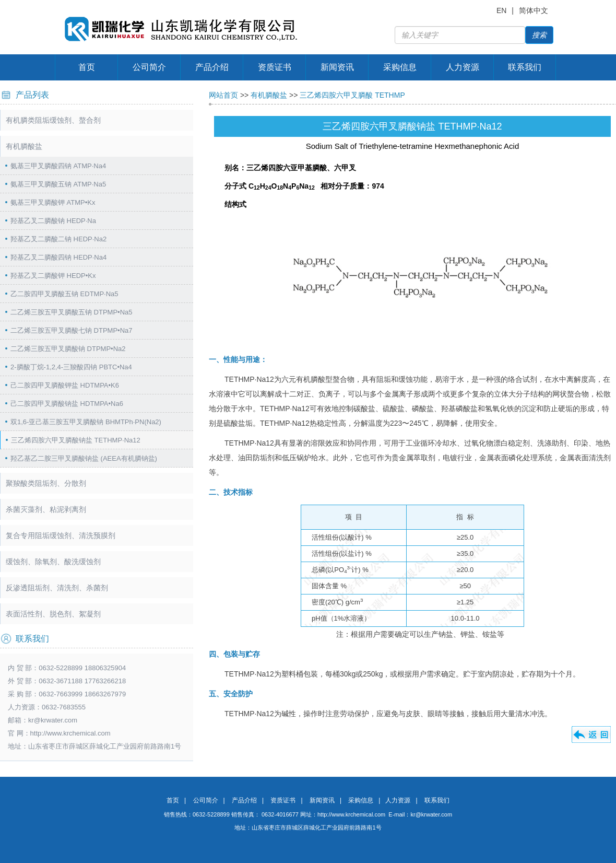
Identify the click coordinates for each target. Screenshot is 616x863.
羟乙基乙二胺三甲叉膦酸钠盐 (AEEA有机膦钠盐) (84, 458)
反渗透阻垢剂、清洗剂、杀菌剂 (57, 588)
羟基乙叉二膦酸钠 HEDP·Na (53, 221)
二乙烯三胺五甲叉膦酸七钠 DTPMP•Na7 (72, 330)
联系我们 (525, 67)
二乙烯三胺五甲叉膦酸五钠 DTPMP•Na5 (72, 312)
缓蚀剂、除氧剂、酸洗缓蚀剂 (53, 562)
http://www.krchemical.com (351, 814)
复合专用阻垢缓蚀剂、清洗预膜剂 (61, 535)
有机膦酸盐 (24, 146)
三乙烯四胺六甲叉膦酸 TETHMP (352, 95)
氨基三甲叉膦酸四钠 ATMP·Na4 (58, 166)
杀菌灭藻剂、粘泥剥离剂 (46, 509)
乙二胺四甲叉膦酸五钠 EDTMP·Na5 (64, 294)
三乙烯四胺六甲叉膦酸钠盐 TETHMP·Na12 (76, 440)
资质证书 (275, 67)
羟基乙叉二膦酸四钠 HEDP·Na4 (58, 257)
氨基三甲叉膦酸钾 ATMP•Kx (53, 202)
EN (501, 10)
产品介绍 (212, 67)
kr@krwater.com (53, 720)
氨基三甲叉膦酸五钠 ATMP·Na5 (58, 184)
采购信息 (400, 67)
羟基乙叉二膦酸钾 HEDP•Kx (53, 276)
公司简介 (149, 67)
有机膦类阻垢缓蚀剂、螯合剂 (53, 120)
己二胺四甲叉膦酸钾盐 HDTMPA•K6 (65, 385)
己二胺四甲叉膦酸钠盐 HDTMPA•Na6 (67, 404)
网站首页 (223, 95)
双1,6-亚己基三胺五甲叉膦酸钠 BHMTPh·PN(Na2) (86, 422)
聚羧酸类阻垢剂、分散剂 (46, 483)
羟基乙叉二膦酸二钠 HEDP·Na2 (58, 239)
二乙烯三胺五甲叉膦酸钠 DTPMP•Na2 (68, 349)
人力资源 (463, 67)
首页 (87, 67)
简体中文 (534, 10)
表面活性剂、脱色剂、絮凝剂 (53, 614)
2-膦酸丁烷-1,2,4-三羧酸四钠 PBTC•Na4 (71, 367)
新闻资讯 (337, 67)
